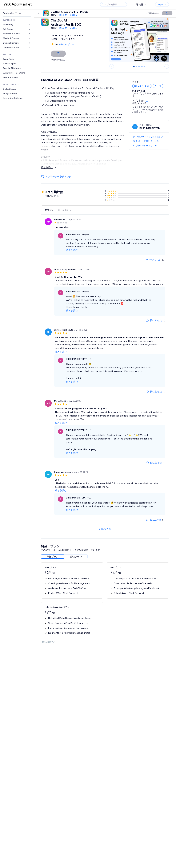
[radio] (53, 557)
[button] (147, 101)
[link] (17, 13)
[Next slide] (167, 66)
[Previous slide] (112, 66)
